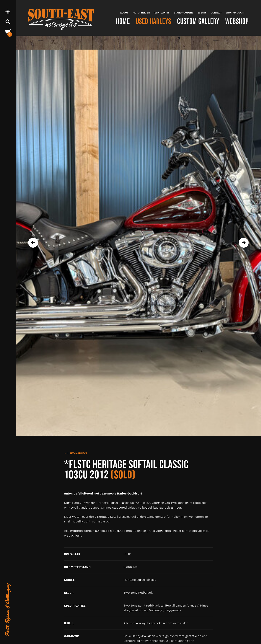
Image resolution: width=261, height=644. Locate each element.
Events (202, 12)
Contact (216, 12)
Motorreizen (141, 12)
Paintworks (162, 12)
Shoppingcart (235, 12)
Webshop (237, 21)
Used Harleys (154, 21)
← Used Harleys (76, 453)
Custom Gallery (198, 21)
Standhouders (184, 12)
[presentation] (33, 243)
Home (123, 21)
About (124, 12)
